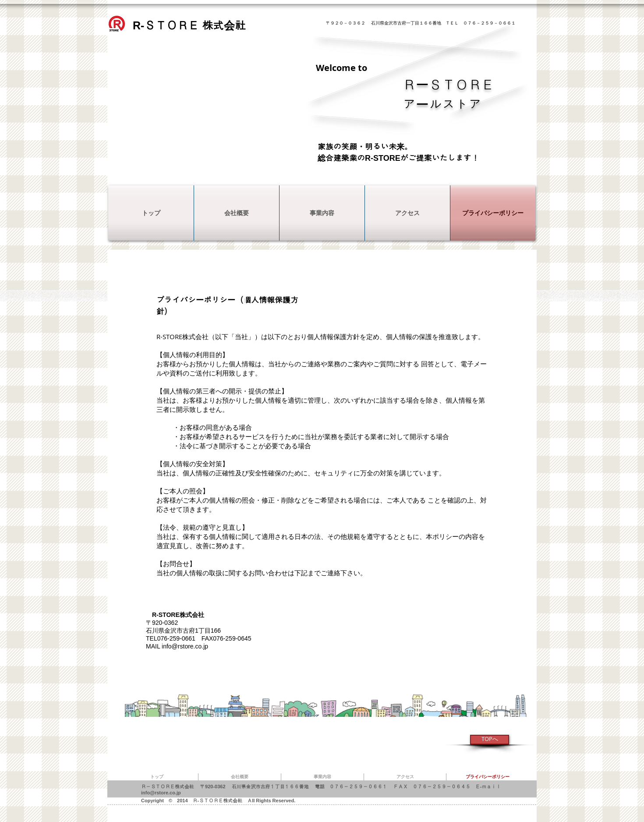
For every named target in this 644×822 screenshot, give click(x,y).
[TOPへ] (490, 740)
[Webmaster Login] (111, 379)
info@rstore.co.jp (185, 646)
